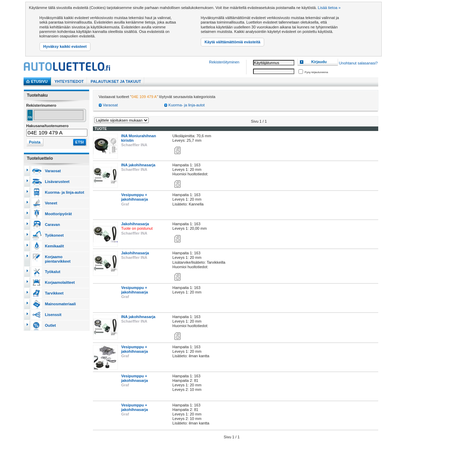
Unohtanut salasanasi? (358, 63)
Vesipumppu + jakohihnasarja (135, 197)
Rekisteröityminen (224, 62)
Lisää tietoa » (329, 8)
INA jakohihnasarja (139, 165)
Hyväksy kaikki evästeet (65, 46)
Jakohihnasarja (135, 224)
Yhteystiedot (69, 81)
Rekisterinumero (41, 105)
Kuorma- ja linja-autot (187, 105)
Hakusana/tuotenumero (47, 126)
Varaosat (110, 105)
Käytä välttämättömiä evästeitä (232, 42)
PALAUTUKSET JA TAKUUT (116, 81)
